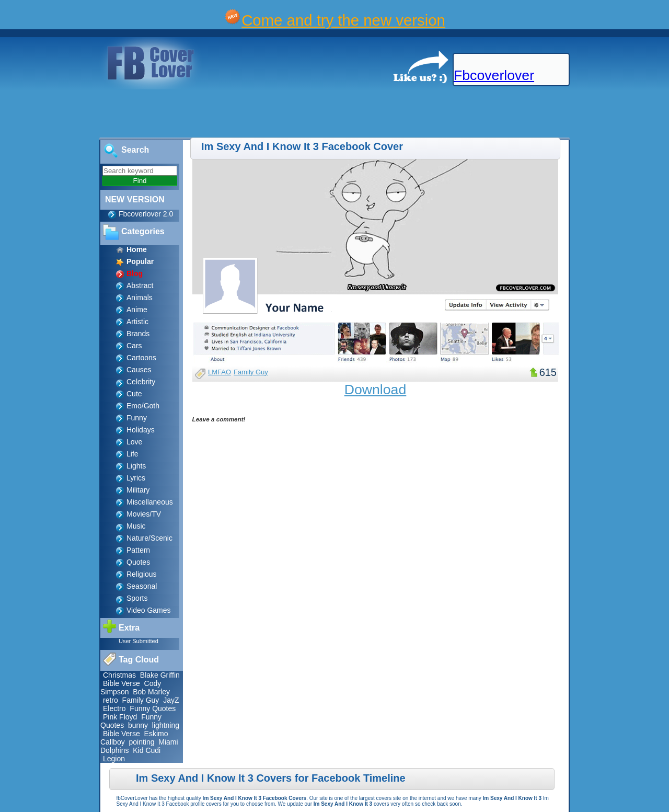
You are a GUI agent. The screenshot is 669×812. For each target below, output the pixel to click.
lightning (166, 725)
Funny (137, 418)
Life (132, 454)
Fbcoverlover (494, 75)
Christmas (119, 675)
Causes (139, 370)
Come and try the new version (343, 20)
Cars (134, 346)
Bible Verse (122, 683)
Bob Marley (151, 692)
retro (111, 700)
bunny (138, 725)
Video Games (149, 610)
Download (376, 390)
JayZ (171, 700)
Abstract (140, 285)
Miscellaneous (150, 502)
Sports (137, 598)
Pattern (138, 550)
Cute (134, 394)
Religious (142, 574)
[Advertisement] (190, 114)
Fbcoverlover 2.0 (146, 214)
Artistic (137, 322)
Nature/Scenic (149, 538)
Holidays (141, 430)
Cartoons (141, 358)
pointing (141, 742)
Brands (138, 334)
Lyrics (136, 478)
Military (138, 490)
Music (136, 526)
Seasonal (142, 586)
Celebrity (141, 382)
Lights (136, 466)
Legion (114, 759)
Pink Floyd (120, 717)
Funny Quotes (153, 708)
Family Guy (141, 700)
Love (134, 442)
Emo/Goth (143, 406)
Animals (140, 298)
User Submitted (139, 641)
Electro (114, 708)
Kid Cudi (147, 750)
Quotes (138, 562)
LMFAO (220, 372)
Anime (137, 310)
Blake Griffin (160, 675)
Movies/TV (144, 514)
